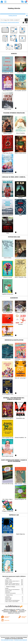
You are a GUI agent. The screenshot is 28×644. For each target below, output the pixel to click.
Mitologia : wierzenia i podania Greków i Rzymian (14, 581)
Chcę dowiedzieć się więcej (7, 640)
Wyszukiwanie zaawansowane (8, 22)
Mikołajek (7, 588)
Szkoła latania (8, 592)
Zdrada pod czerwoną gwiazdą (10, 593)
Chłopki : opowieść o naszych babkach (12, 602)
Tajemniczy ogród (8, 599)
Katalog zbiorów (13, 16)
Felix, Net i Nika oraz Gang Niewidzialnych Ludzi (13, 590)
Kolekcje (17, 22)
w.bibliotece (13, 611)
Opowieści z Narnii (8, 580)
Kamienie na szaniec (9, 582)
